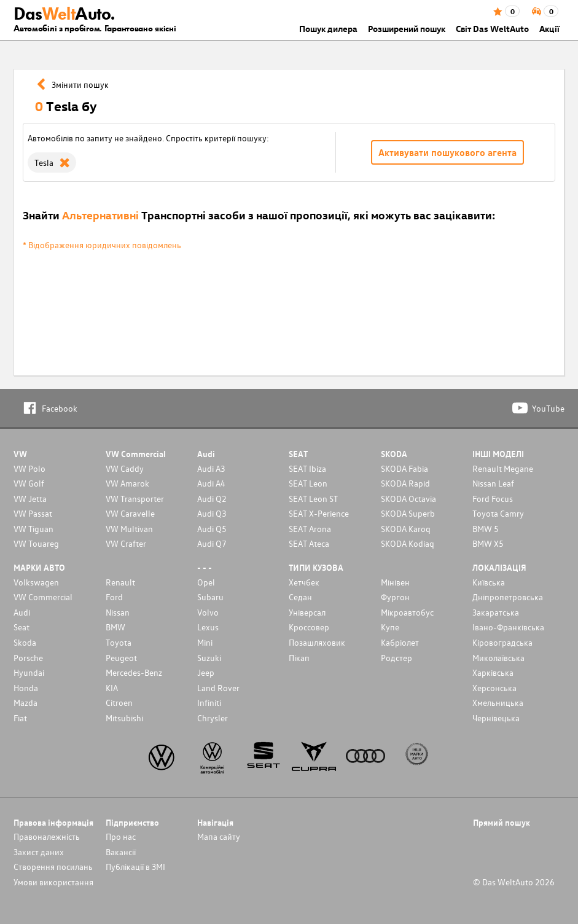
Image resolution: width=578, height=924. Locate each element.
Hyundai (29, 672)
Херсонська (494, 688)
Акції (549, 29)
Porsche (28, 658)
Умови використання (53, 882)
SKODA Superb (408, 513)
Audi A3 (211, 468)
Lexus (208, 627)
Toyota (119, 642)
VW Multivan (129, 529)
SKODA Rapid (405, 483)
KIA (112, 688)
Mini (205, 642)
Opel (206, 582)
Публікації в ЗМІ (135, 867)
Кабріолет (400, 642)
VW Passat (33, 513)
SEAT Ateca (309, 543)
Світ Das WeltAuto (492, 29)
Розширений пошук (407, 29)
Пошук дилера (328, 29)
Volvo (208, 612)
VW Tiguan (33, 529)
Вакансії (121, 852)
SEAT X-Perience (319, 513)
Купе (390, 627)
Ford (114, 597)
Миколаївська (498, 658)
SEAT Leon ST (313, 499)
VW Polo (29, 468)
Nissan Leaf (493, 483)
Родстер (396, 658)
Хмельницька (498, 703)
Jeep (206, 672)
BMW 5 (486, 529)
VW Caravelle (130, 513)
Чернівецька (496, 718)
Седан (300, 597)
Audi (22, 612)
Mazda (25, 703)
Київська (489, 582)
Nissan (118, 612)
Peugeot (121, 658)
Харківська (493, 672)
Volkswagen (36, 582)
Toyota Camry (498, 513)
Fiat (20, 718)
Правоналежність (47, 836)
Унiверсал (307, 612)
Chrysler (213, 718)
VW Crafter (126, 543)
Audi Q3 (212, 513)
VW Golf (29, 483)
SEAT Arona (310, 529)
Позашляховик (317, 642)
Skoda (25, 642)
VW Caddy (125, 468)
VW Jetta (30, 499)
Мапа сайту (219, 836)
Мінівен (395, 582)
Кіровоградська (502, 642)
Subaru (210, 597)
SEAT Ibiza (307, 468)
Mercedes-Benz (134, 672)
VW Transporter (135, 499)
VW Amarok (127, 483)
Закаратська (496, 612)
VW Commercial (43, 597)
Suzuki (209, 658)
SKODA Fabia (404, 468)
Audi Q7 (212, 543)
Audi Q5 (212, 529)
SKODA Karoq (406, 529)
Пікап (299, 658)
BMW (115, 627)
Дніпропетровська (508, 597)
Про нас (121, 836)
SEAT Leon (308, 483)
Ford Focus (493, 499)
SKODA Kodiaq (408, 543)
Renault (120, 582)
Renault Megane (503, 468)
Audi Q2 (212, 499)
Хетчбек (304, 582)
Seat (21, 627)
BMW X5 (488, 543)
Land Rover (218, 688)
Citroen (119, 703)
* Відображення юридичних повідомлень (102, 245)
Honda (26, 688)
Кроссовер (309, 627)
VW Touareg (36, 543)
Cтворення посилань (53, 867)
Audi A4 (211, 483)
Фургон (395, 597)
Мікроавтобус (407, 612)
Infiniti (209, 703)
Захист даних (39, 852)
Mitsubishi (124, 718)
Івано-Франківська (508, 627)
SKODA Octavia (408, 499)
